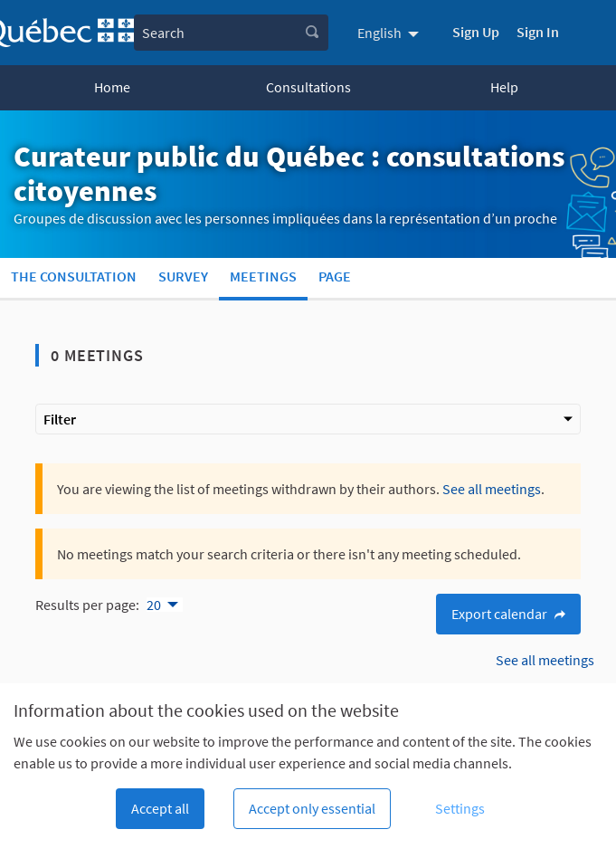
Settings (460, 808)
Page (335, 276)
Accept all (160, 808)
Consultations (308, 87)
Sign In (538, 32)
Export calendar (508, 614)
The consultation (74, 276)
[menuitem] (390, 33)
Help (504, 87)
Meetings (263, 276)
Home (112, 87)
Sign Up (476, 32)
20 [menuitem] (154, 605)
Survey (183, 276)
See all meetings (492, 489)
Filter (308, 419)
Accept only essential (312, 808)
